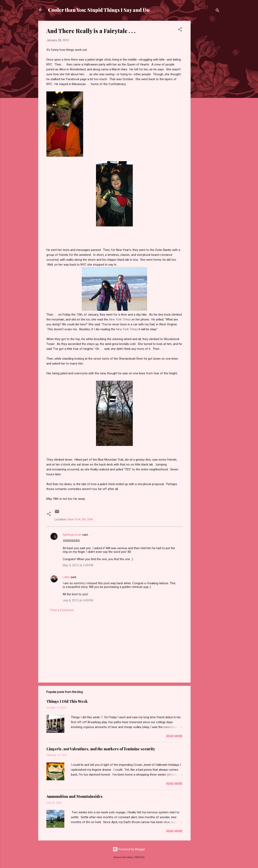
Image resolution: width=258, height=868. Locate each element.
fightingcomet (72, 535)
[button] (180, 30)
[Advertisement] (207, 82)
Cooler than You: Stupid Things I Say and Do (99, 10)
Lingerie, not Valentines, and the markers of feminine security (101, 749)
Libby (66, 577)
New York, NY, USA (80, 519)
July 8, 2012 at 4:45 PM (78, 600)
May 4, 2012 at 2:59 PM (78, 565)
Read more (174, 736)
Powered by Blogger (129, 849)
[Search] (218, 11)
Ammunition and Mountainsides (74, 796)
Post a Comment (62, 610)
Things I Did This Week (67, 701)
